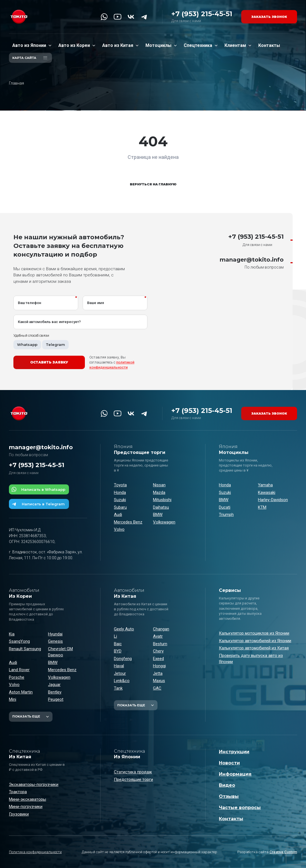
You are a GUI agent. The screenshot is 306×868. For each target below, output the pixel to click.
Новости (229, 763)
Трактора (18, 792)
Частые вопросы (240, 808)
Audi (118, 515)
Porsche (17, 677)
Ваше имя (95, 303)
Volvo (119, 529)
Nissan (159, 485)
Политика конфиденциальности (35, 852)
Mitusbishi (162, 500)
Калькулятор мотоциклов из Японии (254, 633)
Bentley (55, 692)
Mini (13, 699)
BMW (158, 515)
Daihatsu (161, 507)
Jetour (120, 673)
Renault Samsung (25, 649)
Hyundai (55, 634)
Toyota (120, 485)
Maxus (159, 681)
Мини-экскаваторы (28, 799)
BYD (118, 651)
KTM (262, 507)
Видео (227, 785)
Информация (235, 774)
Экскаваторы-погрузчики (34, 785)
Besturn (160, 644)
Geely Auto (124, 629)
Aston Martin (21, 692)
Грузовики (19, 814)
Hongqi (159, 666)
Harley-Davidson (273, 500)
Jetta (158, 673)
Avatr (158, 636)
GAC (157, 688)
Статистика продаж (133, 772)
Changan (161, 629)
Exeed (158, 659)
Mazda (159, 492)
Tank (118, 688)
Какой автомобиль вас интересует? (49, 322)
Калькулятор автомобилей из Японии (255, 641)
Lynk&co (122, 681)
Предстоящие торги (133, 779)
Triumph (226, 515)
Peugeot (56, 699)
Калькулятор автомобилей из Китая (254, 648)
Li (115, 636)
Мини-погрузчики (26, 807)
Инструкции (234, 752)
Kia (12, 634)
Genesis (55, 641)
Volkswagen (164, 522)
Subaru (120, 507)
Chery (158, 651)
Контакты (231, 819)
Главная (16, 83)
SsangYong (19, 641)
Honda (120, 492)
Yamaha (265, 485)
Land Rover (19, 670)
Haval (119, 666)
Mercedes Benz (128, 522)
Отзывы (229, 796)
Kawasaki (267, 492)
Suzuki (120, 500)
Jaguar (54, 685)
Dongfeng (123, 659)
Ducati (225, 507)
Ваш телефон (29, 303)
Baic (118, 644)
